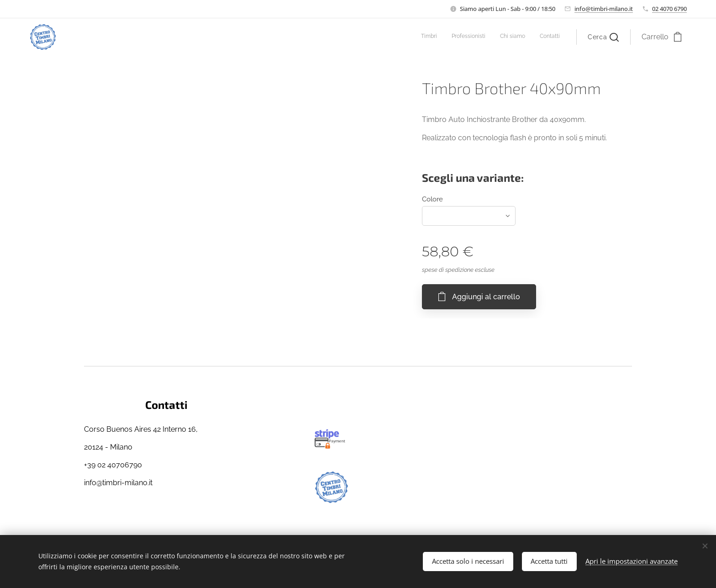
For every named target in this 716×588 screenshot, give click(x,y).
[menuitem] (519, 37)
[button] (603, 37)
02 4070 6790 (669, 9)
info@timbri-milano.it (604, 9)
